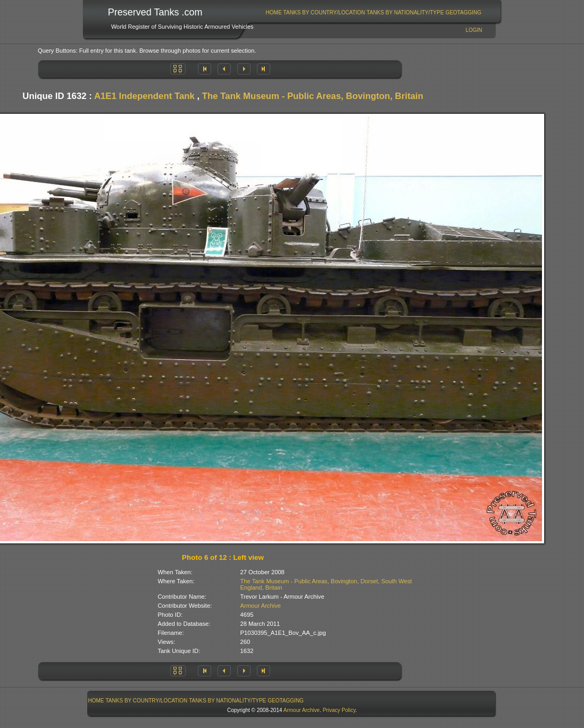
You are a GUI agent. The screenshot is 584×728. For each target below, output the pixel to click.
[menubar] (373, 13)
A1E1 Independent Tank (144, 96)
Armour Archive (261, 606)
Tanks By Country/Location (324, 13)
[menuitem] (274, 13)
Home (274, 13)
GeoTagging (463, 13)
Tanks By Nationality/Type (405, 13)
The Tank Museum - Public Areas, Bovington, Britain (313, 96)
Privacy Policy (339, 710)
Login (474, 30)
